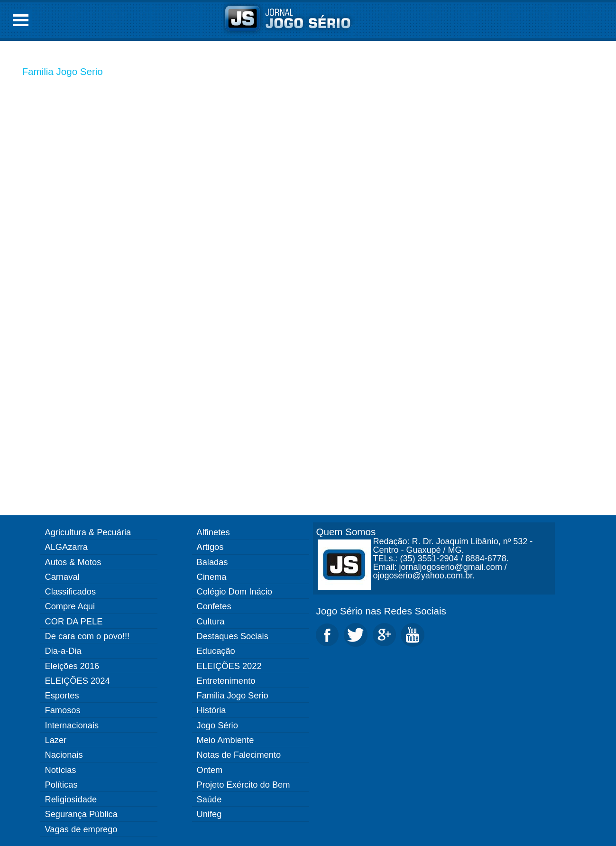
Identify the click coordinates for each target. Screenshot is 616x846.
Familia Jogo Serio (63, 71)
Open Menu (21, 20)
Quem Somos (346, 532)
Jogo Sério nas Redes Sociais (381, 611)
